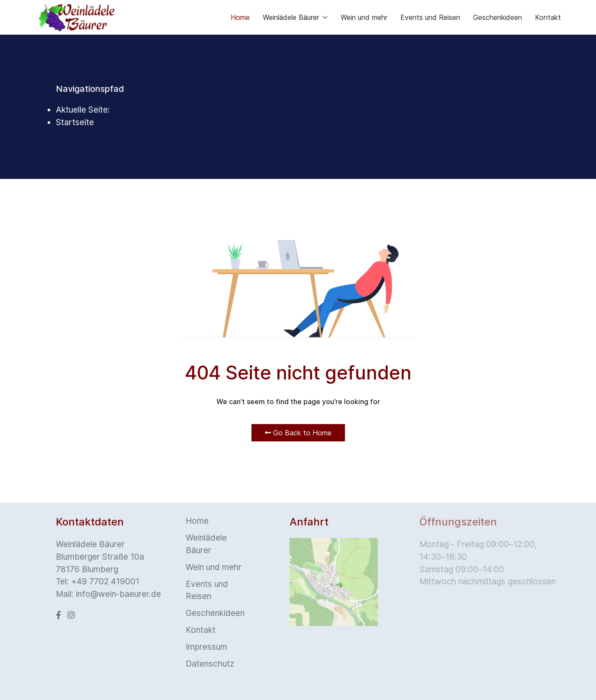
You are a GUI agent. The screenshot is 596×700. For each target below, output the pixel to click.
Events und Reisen (430, 17)
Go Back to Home (298, 433)
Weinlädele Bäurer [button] (295, 17)
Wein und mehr (364, 17)
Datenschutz (210, 664)
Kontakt (548, 17)
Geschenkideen (498, 17)
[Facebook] (58, 615)
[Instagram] (71, 615)
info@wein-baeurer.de (118, 594)
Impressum (206, 647)
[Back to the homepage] (77, 17)
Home (240, 17)
